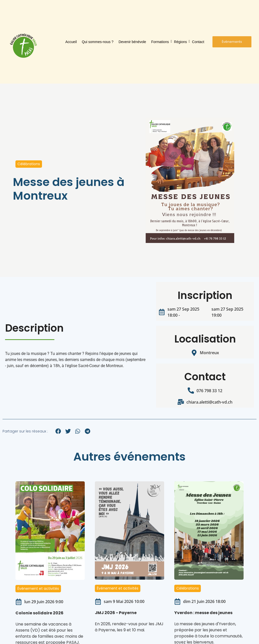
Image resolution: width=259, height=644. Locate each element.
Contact (198, 42)
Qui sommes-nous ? (98, 42)
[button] (58, 431)
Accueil (71, 42)
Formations (160, 42)
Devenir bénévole (132, 42)
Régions (181, 42)
